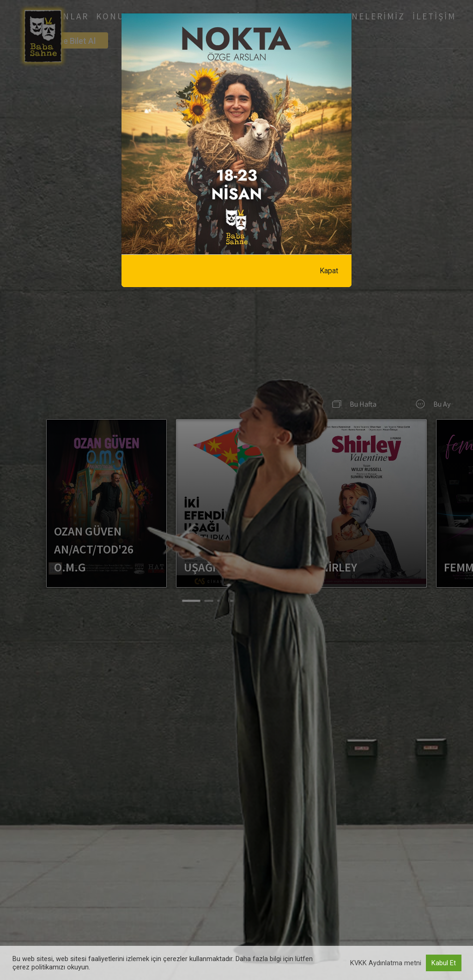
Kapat (329, 271)
